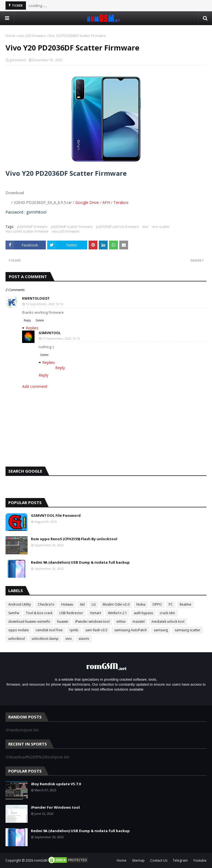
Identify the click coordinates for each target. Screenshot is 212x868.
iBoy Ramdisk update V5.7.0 (56, 784)
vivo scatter (161, 227)
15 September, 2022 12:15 (61, 338)
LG (94, 604)
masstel (139, 621)
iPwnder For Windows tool (55, 807)
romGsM (41, 860)
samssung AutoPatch (131, 630)
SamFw (14, 613)
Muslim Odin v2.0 (116, 604)
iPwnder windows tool (92, 621)
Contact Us (159, 860)
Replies (32, 328)
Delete (40, 320)
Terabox (121, 202)
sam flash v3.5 (96, 630)
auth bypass (143, 613)
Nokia (141, 604)
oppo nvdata (18, 630)
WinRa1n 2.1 (117, 613)
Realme (185, 604)
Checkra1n (46, 604)
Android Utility (20, 604)
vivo (145, 227)
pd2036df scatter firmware (72, 227)
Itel (82, 604)
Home (10, 36)
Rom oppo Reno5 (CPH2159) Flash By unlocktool (74, 539)
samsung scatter (188, 630)
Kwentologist (36, 298)
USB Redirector (71, 613)
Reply (27, 320)
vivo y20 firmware (32, 36)
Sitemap (138, 860)
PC (171, 604)
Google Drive (87, 202)
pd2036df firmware (32, 227)
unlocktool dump (45, 639)
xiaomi (84, 639)
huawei (63, 621)
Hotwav (67, 604)
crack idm (167, 613)
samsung (161, 630)
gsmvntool (18, 60)
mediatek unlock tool (168, 621)
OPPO (157, 604)
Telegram (180, 860)
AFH (106, 202)
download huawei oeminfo (29, 621)
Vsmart (96, 613)
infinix (121, 621)
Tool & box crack (39, 613)
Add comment (35, 386)
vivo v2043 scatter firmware (27, 231)
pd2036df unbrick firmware (117, 227)
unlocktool (17, 639)
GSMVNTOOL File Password (56, 515)
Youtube (200, 860)
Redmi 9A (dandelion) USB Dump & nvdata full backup (80, 562)
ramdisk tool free (49, 630)
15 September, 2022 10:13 (44, 304)
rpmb (74, 630)
